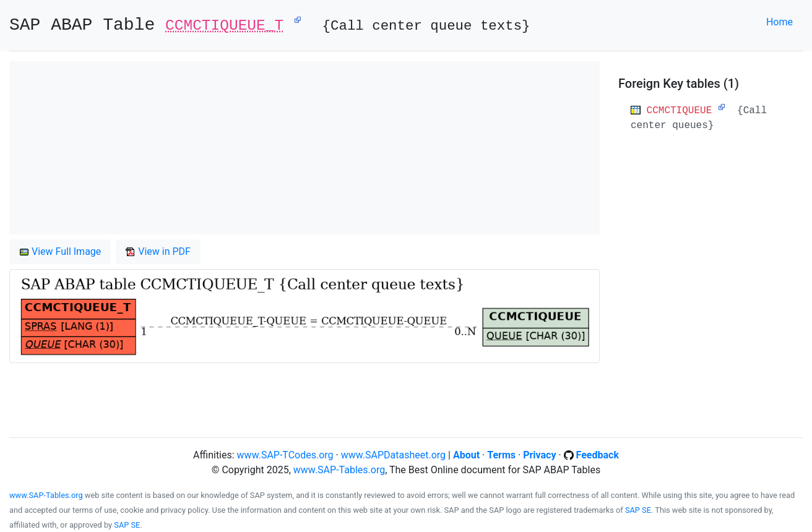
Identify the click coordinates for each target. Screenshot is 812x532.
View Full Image (60, 251)
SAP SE (638, 510)
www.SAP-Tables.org (339, 470)
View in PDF (158, 251)
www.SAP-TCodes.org (285, 455)
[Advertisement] (304, 148)
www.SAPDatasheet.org (393, 455)
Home (780, 22)
